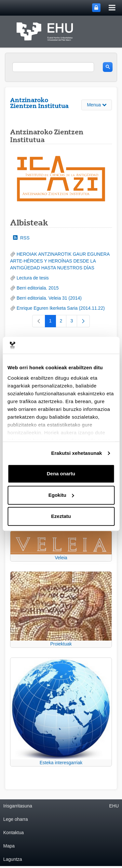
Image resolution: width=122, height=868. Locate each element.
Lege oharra (16, 819)
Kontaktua (14, 833)
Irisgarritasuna (18, 806)
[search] (53, 67)
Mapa (9, 846)
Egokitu (61, 495)
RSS (21, 238)
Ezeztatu (61, 516)
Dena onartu (61, 474)
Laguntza (13, 859)
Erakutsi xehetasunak (76, 453)
